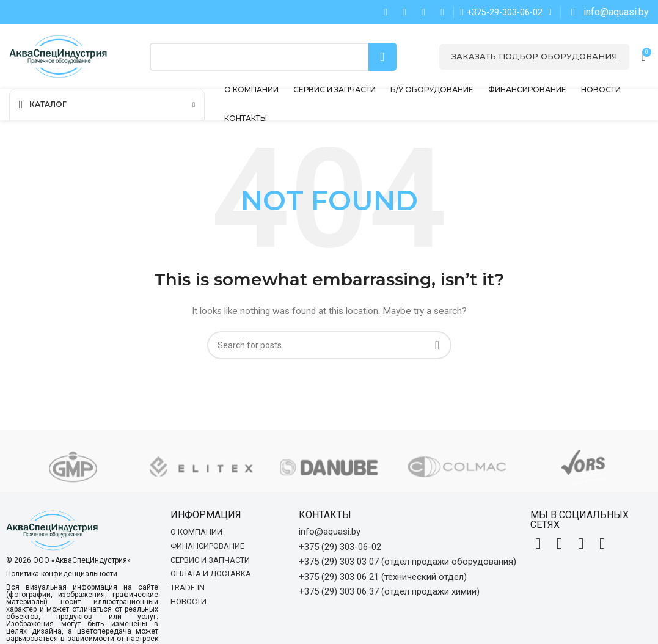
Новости (188, 602)
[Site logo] (58, 56)
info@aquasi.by (330, 532)
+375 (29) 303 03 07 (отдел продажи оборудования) (408, 562)
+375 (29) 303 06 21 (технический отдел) (383, 577)
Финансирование (207, 546)
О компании (196, 532)
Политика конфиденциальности (62, 574)
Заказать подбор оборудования (534, 56)
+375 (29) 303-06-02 (340, 547)
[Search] (273, 57)
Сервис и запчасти (210, 560)
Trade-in (188, 587)
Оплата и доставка (211, 573)
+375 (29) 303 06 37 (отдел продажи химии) (389, 591)
